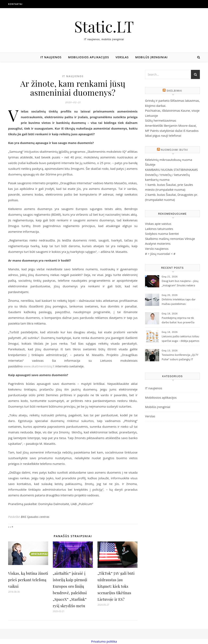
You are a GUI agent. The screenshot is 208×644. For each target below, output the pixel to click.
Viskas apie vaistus (158, 224)
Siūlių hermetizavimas (161, 120)
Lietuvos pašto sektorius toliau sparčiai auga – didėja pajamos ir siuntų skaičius (180, 339)
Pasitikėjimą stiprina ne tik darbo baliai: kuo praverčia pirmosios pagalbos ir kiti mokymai (178, 320)
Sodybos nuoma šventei (162, 234)
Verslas (122, 57)
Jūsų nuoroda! (160, 254)
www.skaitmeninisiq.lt (39, 366)
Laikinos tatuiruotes (159, 229)
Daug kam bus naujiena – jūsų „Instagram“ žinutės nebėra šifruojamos (180, 284)
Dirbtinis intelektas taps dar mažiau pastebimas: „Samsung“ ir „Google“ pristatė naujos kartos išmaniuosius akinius (180, 302)
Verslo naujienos (157, 249)
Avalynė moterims (158, 244)
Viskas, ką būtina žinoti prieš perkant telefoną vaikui (28, 580)
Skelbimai (174, 91)
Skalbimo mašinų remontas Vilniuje (170, 239)
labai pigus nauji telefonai (163, 135)
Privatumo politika (104, 641)
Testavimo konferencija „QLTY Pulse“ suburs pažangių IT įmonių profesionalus (180, 357)
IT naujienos (51, 57)
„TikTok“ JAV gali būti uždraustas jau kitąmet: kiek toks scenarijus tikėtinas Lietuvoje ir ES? (116, 586)
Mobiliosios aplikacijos (89, 57)
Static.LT (104, 26)
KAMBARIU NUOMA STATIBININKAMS (171, 170)
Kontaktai (15, 4)
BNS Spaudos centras (35, 517)
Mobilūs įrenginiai (151, 57)
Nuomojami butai (174, 150)
